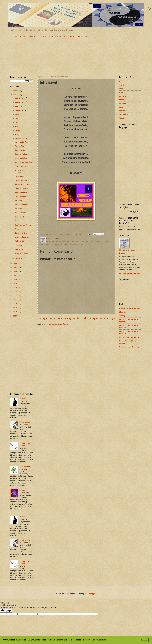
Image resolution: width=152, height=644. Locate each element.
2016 (15, 296)
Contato (44, 37)
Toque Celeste (26, 422)
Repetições (19, 146)
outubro (19, 106)
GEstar (22, 399)
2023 (15, 267)
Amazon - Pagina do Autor (130, 308)
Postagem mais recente (52, 318)
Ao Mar (22, 490)
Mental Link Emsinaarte (129, 337)
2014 (15, 304)
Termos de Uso (59, 37)
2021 (15, 275)
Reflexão (123, 111)
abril (18, 131)
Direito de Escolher (23, 162)
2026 (15, 91)
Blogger (92, 594)
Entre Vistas (20, 197)
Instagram (123, 316)
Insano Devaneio (22, 181)
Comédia (122, 100)
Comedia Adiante (22, 154)
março (18, 134)
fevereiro (20, 139)
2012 (15, 312)
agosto (19, 114)
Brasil (122, 92)
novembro (19, 102)
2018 (15, 288)
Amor (121, 81)
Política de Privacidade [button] (96, 640)
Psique (18, 229)
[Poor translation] (8, 611)
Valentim (19, 201)
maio (18, 126)
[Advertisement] (76, 55)
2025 (15, 95)
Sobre (33, 37)
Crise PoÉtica (21, 158)
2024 (15, 263)
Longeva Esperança (23, 237)
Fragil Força (20, 166)
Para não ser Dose (23, 185)
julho (18, 118)
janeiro (19, 258)
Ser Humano (124, 114)
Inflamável (19, 217)
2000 (15, 316)
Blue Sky (123, 312)
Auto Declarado (21, 205)
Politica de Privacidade (81, 37)
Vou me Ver (19, 249)
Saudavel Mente (21, 189)
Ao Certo (19, 209)
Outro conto (20, 150)
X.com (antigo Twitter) (129, 347)
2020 (15, 280)
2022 (15, 272)
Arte (121, 89)
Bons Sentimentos (22, 193)
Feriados (123, 103)
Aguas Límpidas (21, 253)
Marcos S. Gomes (128, 250)
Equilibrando (25, 467)
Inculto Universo (22, 233)
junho (18, 122)
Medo (121, 107)
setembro (19, 110)
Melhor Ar (19, 221)
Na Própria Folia (22, 142)
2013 (15, 308)
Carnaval (123, 96)
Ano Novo (123, 85)
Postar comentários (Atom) (57, 324)
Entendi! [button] (144, 640)
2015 (15, 300)
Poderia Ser (20, 241)
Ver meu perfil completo (130, 273)
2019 (15, 284)
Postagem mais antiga (101, 318)
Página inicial (19, 37)
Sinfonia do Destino (23, 225)
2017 (15, 292)
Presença (19, 245)
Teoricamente (20, 213)
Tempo (121, 118)
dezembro (19, 98)
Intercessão (20, 176)
